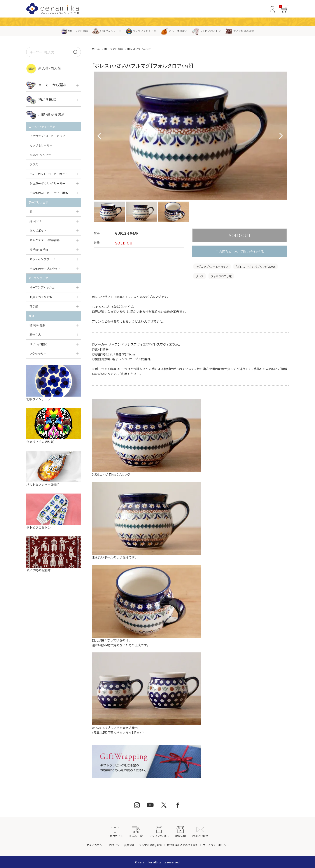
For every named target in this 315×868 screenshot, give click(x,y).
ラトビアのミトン (206, 31)
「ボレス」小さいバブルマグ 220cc (255, 266)
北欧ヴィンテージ (107, 31)
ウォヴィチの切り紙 (141, 31)
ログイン (114, 845)
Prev (100, 136)
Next (281, 136)
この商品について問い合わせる (240, 251)
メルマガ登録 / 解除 (151, 845)
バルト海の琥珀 (174, 31)
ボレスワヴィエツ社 (139, 49)
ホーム (96, 49)
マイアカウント (96, 845)
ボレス (199, 276)
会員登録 (129, 845)
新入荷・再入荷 (44, 69)
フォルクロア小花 (221, 276)
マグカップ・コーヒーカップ (212, 266)
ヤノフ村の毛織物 (240, 31)
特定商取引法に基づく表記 (182, 845)
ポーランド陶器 (74, 31)
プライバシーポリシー (216, 845)
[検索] (75, 52)
